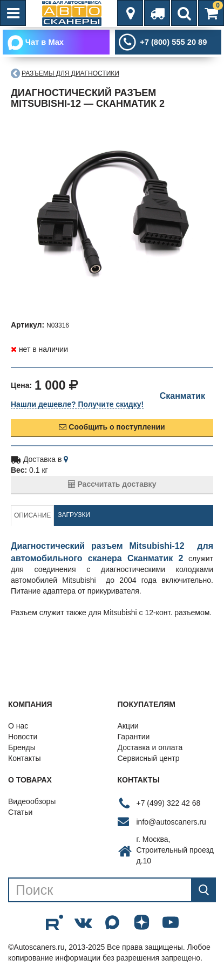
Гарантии (134, 737)
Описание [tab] (32, 515)
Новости (23, 737)
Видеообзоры (32, 801)
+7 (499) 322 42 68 (169, 803)
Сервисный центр (149, 758)
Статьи (20, 812)
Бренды (22, 747)
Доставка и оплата (150, 747)
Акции (128, 726)
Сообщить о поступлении (112, 427)
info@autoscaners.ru (171, 822)
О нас (18, 726)
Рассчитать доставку (112, 484)
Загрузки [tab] (74, 515)
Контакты (24, 758)
